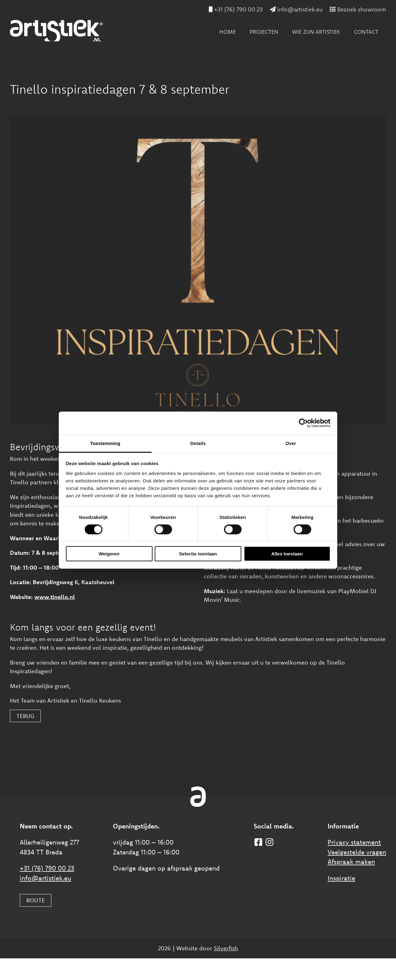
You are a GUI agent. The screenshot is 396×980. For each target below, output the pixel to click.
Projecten (264, 32)
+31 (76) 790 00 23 (236, 9)
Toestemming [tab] (105, 443)
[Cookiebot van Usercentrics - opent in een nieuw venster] (303, 423)
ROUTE (36, 900)
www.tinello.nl (55, 597)
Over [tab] (291, 443)
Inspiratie (341, 878)
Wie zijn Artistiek (316, 32)
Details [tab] (198, 443)
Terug (25, 716)
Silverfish (226, 948)
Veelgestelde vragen (357, 852)
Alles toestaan (287, 554)
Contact (366, 32)
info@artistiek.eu (296, 9)
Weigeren (109, 554)
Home (228, 32)
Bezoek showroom (358, 9)
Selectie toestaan (198, 554)
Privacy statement (354, 842)
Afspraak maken (351, 862)
